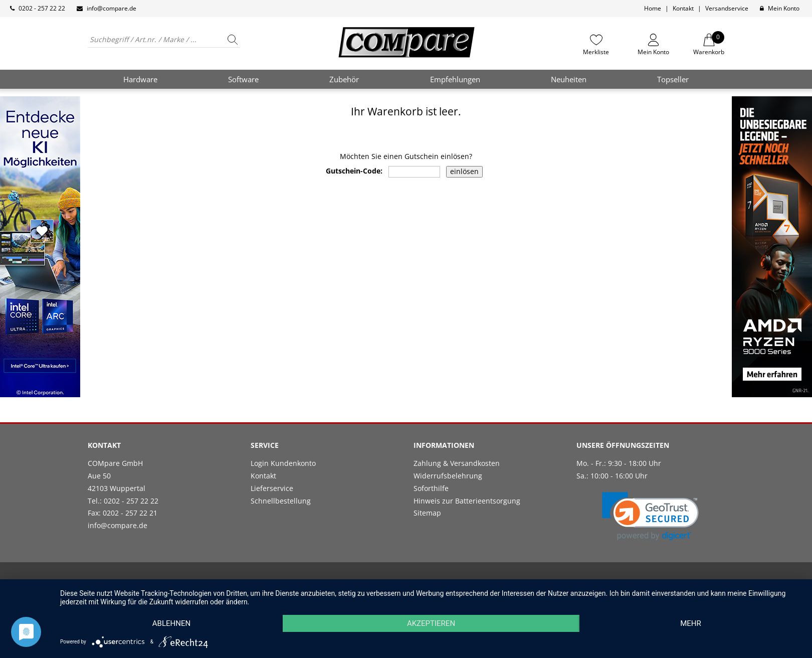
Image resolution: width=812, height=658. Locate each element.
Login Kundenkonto (283, 463)
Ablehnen (171, 623)
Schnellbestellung (281, 501)
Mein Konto (784, 8)
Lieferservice (272, 488)
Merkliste (596, 52)
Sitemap (427, 513)
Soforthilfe (431, 488)
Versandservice (727, 8)
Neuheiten (569, 79)
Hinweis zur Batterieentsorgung (467, 501)
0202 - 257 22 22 (42, 8)
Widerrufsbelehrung (448, 476)
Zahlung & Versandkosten (457, 463)
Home (653, 8)
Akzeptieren (431, 623)
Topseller (673, 79)
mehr (691, 623)
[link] (650, 516)
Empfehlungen (455, 79)
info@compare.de (112, 8)
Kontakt (683, 8)
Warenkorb (709, 45)
